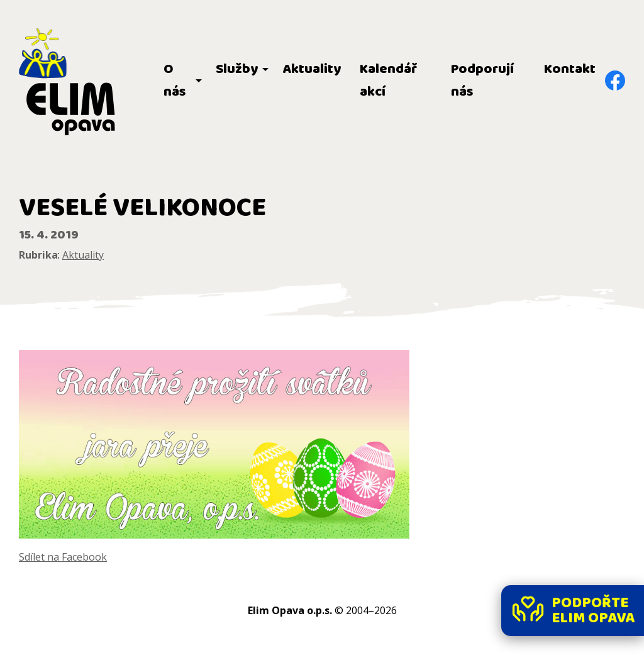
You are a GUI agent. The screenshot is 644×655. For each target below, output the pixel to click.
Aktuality (312, 69)
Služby (237, 69)
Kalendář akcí (388, 81)
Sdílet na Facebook (63, 557)
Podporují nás (482, 81)
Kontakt (570, 69)
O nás (175, 81)
